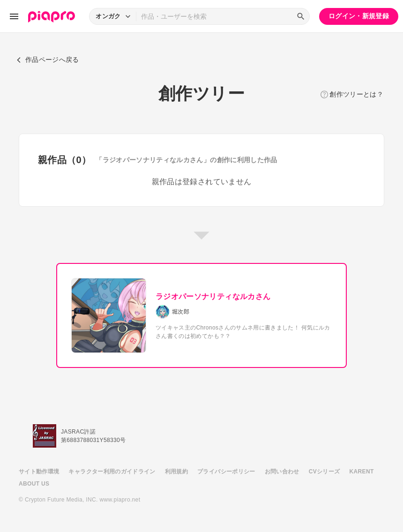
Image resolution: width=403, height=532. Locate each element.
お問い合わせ (282, 472)
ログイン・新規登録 (359, 16)
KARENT (362, 472)
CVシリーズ (325, 472)
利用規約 (176, 472)
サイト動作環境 (39, 472)
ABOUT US (34, 484)
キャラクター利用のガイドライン (112, 472)
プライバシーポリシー (226, 472)
